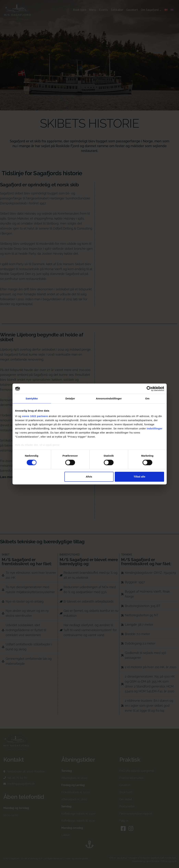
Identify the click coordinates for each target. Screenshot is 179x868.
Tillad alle (139, 477)
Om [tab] (147, 398)
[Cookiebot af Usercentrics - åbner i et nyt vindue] (149, 389)
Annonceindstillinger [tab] (109, 398)
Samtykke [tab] (32, 398)
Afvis (89, 477)
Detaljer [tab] (70, 398)
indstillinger (155, 428)
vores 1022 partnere (35, 416)
